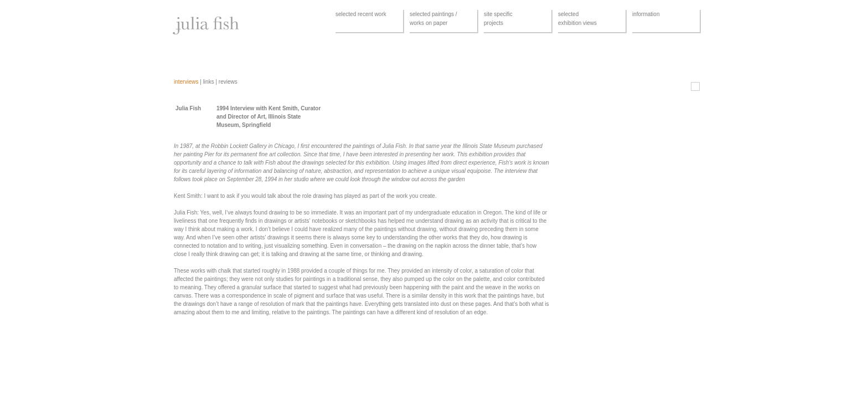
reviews (228, 82)
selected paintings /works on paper (433, 19)
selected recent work (361, 14)
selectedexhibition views (577, 19)
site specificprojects (498, 19)
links (209, 82)
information (646, 14)
